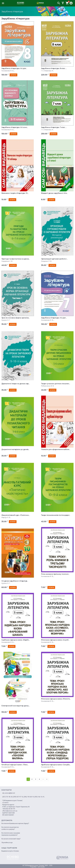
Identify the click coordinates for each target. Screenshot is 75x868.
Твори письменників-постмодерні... (56, 515)
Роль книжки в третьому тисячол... (55, 574)
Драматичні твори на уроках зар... (15, 384)
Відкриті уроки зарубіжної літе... (54, 193)
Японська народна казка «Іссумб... (55, 640)
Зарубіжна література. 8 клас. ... (54, 68)
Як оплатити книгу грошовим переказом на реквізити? (11, 834)
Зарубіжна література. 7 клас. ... (54, 127)
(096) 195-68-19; (29, 797)
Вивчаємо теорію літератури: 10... (15, 193)
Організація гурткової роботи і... (54, 259)
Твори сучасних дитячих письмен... (56, 384)
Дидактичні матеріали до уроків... (15, 449)
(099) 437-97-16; (18, 797)
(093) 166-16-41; (39, 797)
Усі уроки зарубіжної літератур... (15, 581)
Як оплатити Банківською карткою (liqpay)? (15, 823)
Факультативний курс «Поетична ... (16, 515)
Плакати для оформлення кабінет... (56, 449)
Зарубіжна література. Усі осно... (15, 127)
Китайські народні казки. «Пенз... (15, 765)
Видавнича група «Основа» (10, 851)
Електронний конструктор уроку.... (16, 706)
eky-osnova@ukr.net (9, 793)
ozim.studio (41, 867)
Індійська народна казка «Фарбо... (16, 640)
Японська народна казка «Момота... (56, 699)
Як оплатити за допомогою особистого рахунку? (10, 828)
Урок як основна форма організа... (16, 318)
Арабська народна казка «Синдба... (56, 765)
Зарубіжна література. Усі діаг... (14, 68)
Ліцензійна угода (7, 843)
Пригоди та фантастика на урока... (16, 259)
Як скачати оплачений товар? (11, 839)
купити (13, 75)
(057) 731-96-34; (8, 797)
